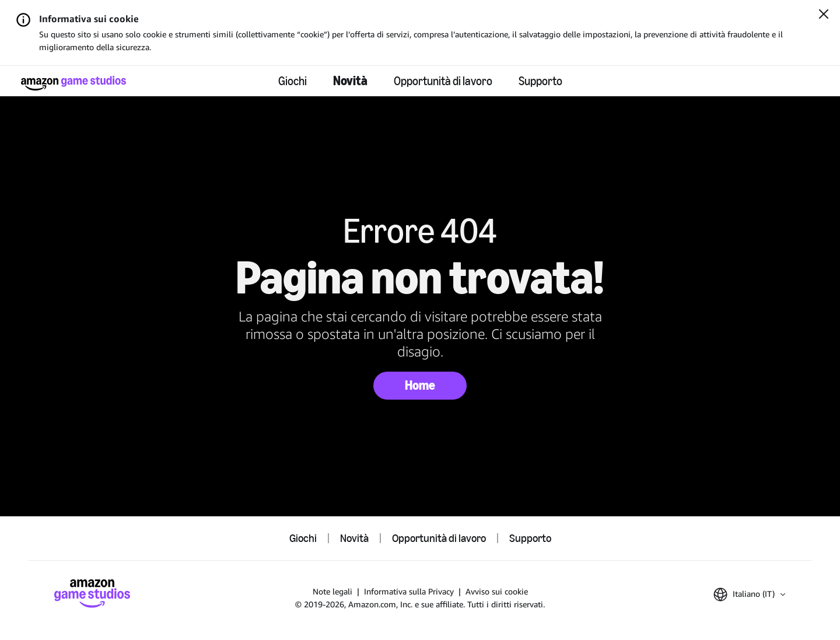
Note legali (332, 591)
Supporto (540, 81)
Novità (350, 81)
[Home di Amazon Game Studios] (73, 83)
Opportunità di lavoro (443, 81)
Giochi (293, 81)
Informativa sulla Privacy (409, 591)
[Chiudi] (824, 15)
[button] (749, 594)
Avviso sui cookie (497, 591)
